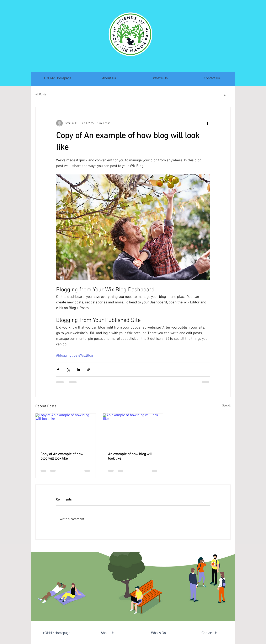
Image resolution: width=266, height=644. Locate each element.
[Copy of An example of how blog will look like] (66, 430)
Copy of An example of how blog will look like (62, 456)
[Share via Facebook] (58, 370)
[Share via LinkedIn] (78, 370)
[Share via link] (89, 370)
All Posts (41, 95)
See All (226, 406)
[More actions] (207, 123)
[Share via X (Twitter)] (68, 370)
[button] (225, 95)
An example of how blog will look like (130, 456)
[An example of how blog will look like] (133, 430)
